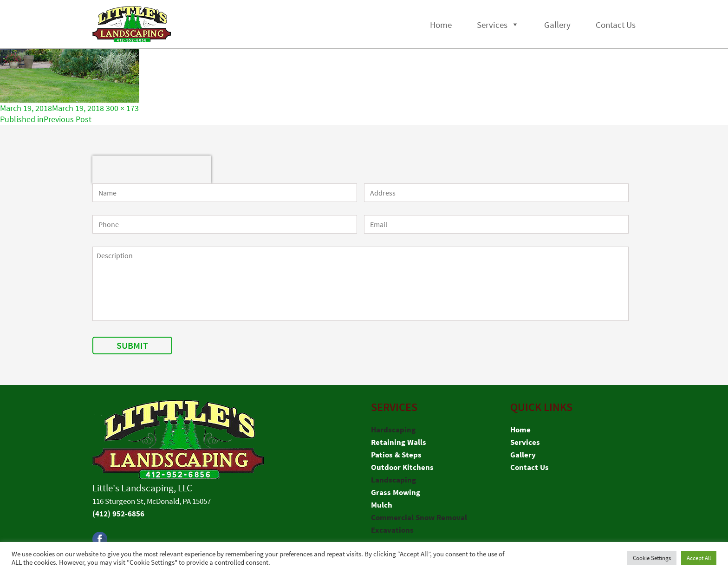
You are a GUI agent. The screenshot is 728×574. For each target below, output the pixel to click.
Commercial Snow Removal (419, 517)
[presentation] (152, 170)
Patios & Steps (396, 455)
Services (492, 25)
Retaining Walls (399, 442)
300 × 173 (122, 108)
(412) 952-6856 (118, 514)
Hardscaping (393, 430)
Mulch (382, 505)
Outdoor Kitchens (402, 467)
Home (441, 25)
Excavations (392, 530)
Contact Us (616, 25)
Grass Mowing (396, 492)
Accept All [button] (699, 558)
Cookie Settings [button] (652, 558)
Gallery (557, 25)
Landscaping (393, 480)
